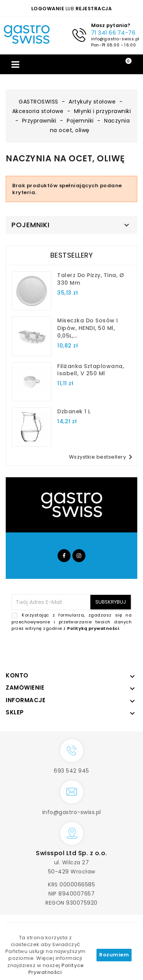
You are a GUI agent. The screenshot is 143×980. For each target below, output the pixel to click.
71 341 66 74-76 (113, 33)
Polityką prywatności (93, 628)
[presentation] (74, 650)
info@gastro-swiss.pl (115, 39)
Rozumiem (114, 955)
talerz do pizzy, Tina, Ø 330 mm (91, 279)
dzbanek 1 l (74, 411)
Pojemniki (31, 225)
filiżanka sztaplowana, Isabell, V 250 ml (91, 370)
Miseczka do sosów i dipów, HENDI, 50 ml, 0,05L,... (88, 328)
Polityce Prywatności (56, 969)
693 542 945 (71, 771)
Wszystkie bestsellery (102, 457)
